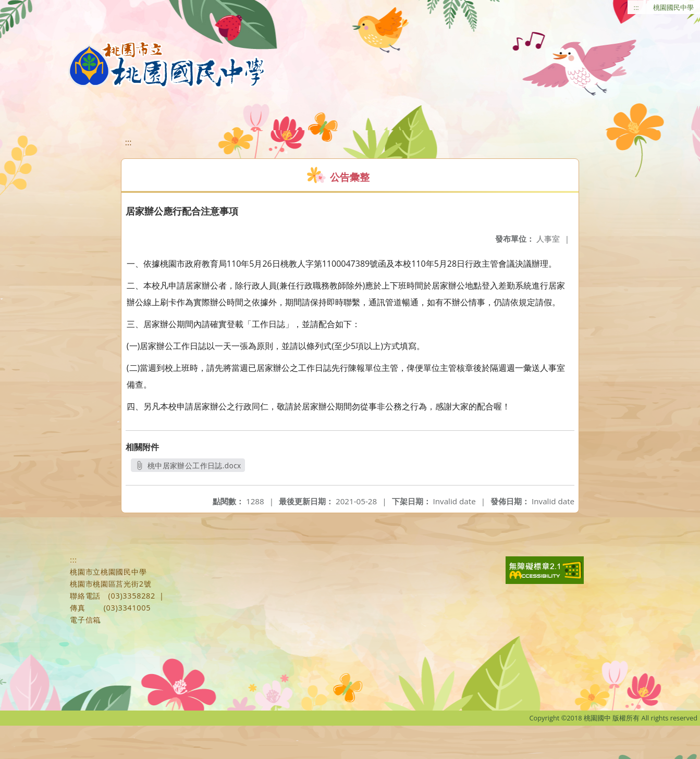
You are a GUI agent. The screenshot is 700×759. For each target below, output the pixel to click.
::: (636, 7)
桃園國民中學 (673, 7)
